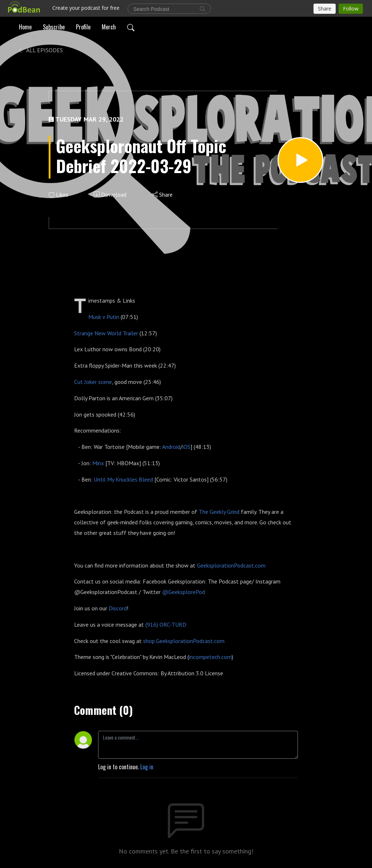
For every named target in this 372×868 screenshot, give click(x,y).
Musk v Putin (104, 317)
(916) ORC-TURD (166, 625)
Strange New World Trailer (106, 333)
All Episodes (40, 50)
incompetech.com (210, 657)
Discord (118, 608)
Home (25, 27)
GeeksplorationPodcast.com (231, 565)
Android (171, 447)
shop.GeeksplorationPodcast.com (184, 641)
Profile (83, 27)
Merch (109, 27)
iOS (186, 447)
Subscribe (54, 27)
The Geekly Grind (219, 512)
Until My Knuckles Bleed (123, 479)
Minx (98, 463)
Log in (147, 767)
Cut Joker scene (93, 382)
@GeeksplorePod (183, 592)
